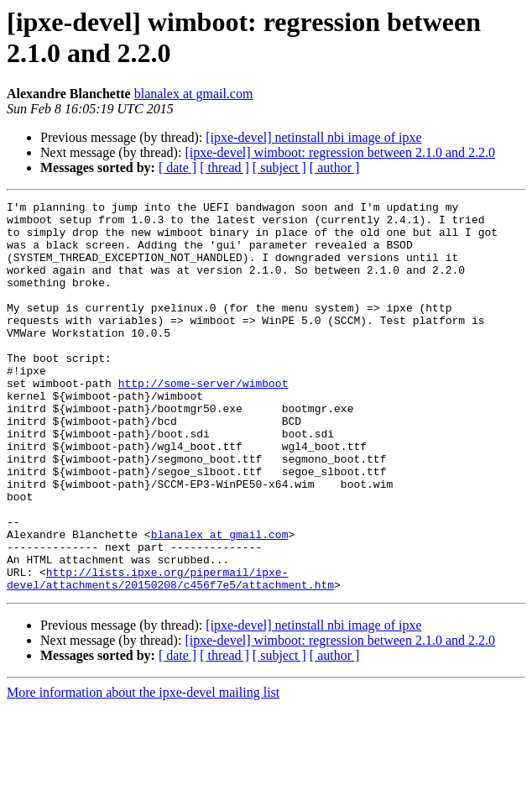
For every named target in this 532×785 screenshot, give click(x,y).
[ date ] (177, 167)
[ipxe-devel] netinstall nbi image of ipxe (313, 137)
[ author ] (335, 167)
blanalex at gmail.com (194, 94)
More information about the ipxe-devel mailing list (143, 770)
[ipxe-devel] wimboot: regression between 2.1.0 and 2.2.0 (340, 152)
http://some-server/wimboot (203, 421)
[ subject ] (279, 167)
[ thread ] (224, 167)
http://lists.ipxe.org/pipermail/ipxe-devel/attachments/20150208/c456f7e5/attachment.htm (170, 655)
